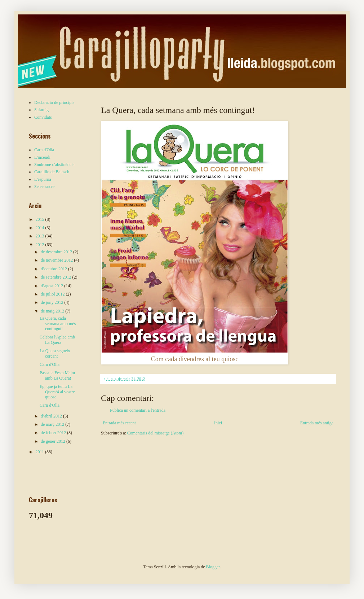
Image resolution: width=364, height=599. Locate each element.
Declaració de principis (54, 102)
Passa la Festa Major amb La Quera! (57, 375)
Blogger (213, 567)
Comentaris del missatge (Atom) (155, 433)
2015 (41, 219)
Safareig (41, 110)
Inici (218, 423)
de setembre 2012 (57, 277)
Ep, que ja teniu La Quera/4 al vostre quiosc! (57, 392)
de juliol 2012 (53, 294)
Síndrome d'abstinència (54, 165)
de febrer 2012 (54, 433)
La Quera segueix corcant (55, 353)
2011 (41, 452)
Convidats (43, 117)
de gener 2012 (54, 441)
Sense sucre (44, 187)
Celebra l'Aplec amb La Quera (57, 340)
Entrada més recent (119, 423)
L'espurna (43, 179)
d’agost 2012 (52, 286)
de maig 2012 (53, 311)
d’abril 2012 (52, 416)
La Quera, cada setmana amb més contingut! (58, 323)
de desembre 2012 (57, 252)
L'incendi (42, 157)
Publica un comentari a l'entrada (138, 410)
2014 (41, 228)
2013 (41, 236)
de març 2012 (53, 424)
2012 (41, 245)
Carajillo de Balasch (52, 172)
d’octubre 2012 (54, 269)
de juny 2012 (53, 302)
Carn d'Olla (44, 150)
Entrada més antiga (317, 423)
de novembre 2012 (57, 260)
